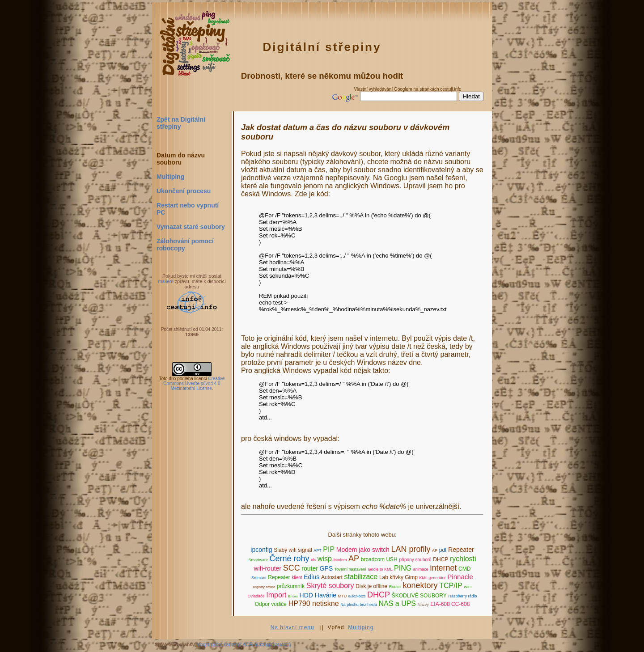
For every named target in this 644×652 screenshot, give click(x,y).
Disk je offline (371, 586)
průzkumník (291, 586)
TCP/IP (451, 586)
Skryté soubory (330, 586)
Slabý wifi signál (293, 550)
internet (443, 568)
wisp (325, 559)
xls (313, 560)
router (310, 568)
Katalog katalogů (273, 644)
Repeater (461, 550)
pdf (443, 550)
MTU (343, 596)
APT (318, 550)
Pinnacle (460, 577)
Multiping (170, 177)
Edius (311, 577)
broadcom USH (379, 559)
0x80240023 (357, 596)
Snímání (259, 578)
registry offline (264, 587)
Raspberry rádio (462, 596)
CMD (464, 569)
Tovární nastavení (350, 569)
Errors (293, 596)
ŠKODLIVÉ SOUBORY (419, 596)
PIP (329, 549)
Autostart (332, 577)
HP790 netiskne (314, 603)
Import (276, 595)
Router (395, 587)
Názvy (423, 605)
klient (297, 578)
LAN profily (411, 549)
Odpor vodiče (271, 604)
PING (403, 568)
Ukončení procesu (184, 191)
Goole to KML (380, 569)
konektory (420, 585)
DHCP (441, 559)
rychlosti (463, 559)
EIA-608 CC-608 (450, 604)
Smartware (258, 560)
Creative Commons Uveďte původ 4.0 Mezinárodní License (194, 383)
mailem (165, 281)
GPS (326, 568)
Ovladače (256, 596)
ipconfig (261, 550)
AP (435, 550)
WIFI (468, 587)
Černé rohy (290, 559)
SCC (292, 568)
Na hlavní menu (292, 627)
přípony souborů (415, 560)
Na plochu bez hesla (359, 605)
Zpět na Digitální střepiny (181, 123)
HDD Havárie (318, 595)
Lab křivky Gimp (398, 577)
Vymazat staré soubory (191, 227)
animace (421, 569)
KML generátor (433, 578)
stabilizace (361, 577)
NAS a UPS (397, 603)
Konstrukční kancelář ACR (225, 644)
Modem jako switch (363, 550)
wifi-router (268, 568)
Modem (340, 560)
